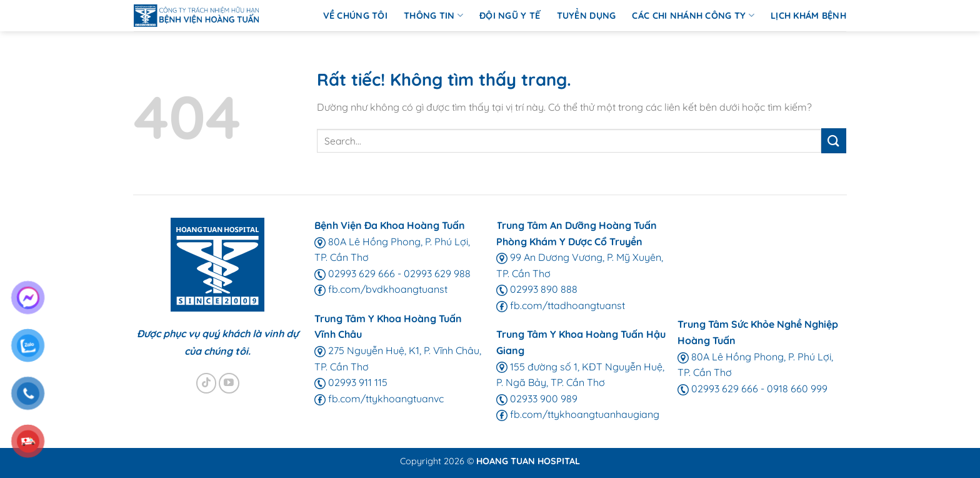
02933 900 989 (537, 399)
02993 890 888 (537, 289)
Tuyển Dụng (587, 16)
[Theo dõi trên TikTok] (207, 383)
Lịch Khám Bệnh (808, 16)
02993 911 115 (351, 382)
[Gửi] (834, 140)
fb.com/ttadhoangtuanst (561, 305)
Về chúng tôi (355, 16)
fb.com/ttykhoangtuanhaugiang (578, 414)
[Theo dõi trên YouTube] (229, 383)
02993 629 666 (355, 273)
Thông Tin (433, 15)
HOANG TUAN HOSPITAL (528, 461)
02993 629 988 (437, 273)
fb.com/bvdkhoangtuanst (381, 289)
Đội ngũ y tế (510, 16)
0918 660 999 (797, 389)
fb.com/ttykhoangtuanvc (379, 399)
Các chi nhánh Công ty (693, 15)
